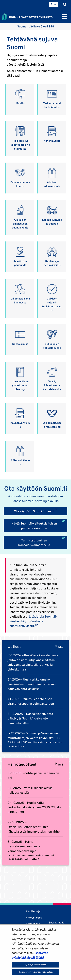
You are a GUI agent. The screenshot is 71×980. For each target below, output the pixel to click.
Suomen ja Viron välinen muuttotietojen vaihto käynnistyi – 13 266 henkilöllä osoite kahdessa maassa (35, 738)
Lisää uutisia (16, 746)
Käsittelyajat (34, 911)
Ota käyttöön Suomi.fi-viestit (41, 511)
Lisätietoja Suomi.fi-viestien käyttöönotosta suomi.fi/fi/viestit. (33, 621)
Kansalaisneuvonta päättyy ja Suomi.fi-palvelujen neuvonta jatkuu (30, 718)
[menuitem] (53, 5)
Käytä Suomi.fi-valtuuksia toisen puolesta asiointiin (39, 526)
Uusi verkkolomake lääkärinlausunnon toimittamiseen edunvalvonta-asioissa (32, 684)
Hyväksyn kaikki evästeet (36, 965)
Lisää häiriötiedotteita (22, 859)
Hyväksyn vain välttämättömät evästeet (35, 972)
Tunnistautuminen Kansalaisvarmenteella (43, 542)
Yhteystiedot (34, 918)
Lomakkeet (33, 924)
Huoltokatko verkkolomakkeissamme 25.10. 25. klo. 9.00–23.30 (35, 807)
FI (52, 4)
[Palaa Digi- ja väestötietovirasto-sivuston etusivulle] (27, 16)
